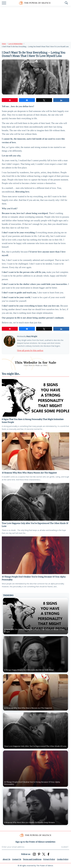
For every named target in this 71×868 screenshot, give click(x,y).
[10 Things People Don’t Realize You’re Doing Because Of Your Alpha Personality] (35, 555)
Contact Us (17, 859)
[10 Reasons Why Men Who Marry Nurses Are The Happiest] (35, 451)
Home (4, 44)
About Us (6, 859)
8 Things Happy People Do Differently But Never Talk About (29, 670)
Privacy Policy (49, 859)
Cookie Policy (63, 859)
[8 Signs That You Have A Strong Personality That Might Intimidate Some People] (35, 398)
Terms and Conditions (32, 859)
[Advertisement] (35, 24)
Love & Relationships (15, 44)
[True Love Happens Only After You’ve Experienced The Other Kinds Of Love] (35, 502)
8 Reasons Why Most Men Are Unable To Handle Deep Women (30, 823)
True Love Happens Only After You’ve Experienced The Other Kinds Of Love (35, 525)
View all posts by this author (30, 350)
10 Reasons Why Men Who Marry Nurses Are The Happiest (29, 473)
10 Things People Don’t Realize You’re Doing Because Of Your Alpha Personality (34, 578)
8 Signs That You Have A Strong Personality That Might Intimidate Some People (33, 421)
